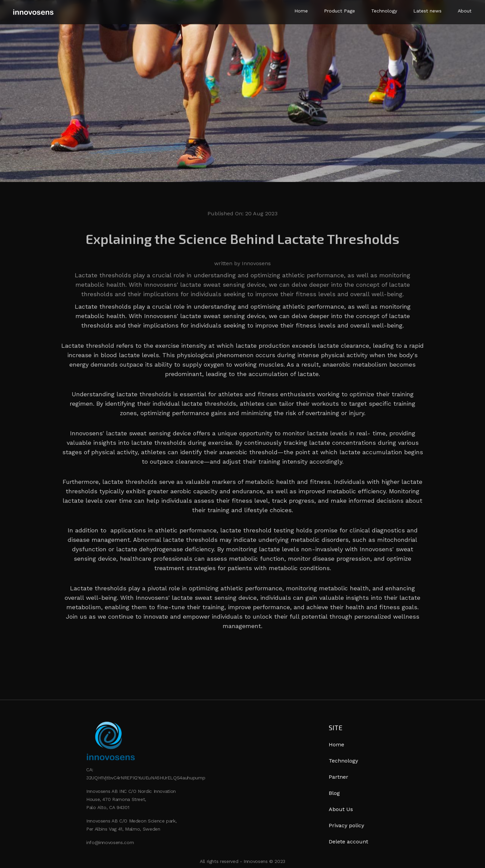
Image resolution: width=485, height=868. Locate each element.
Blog (334, 793)
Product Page (339, 11)
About (465, 11)
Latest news (427, 11)
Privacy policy (346, 825)
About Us (341, 809)
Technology (384, 11)
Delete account (348, 842)
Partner (338, 777)
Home (301, 11)
